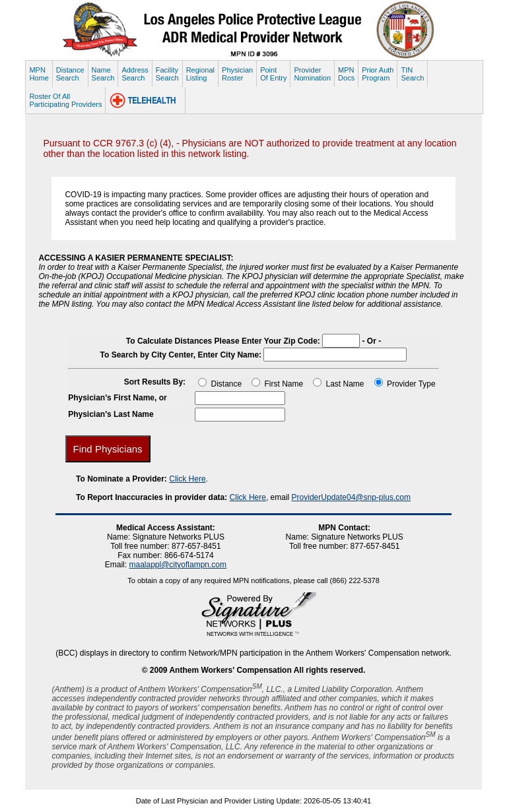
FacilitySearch (167, 74)
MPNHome (39, 74)
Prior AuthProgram (378, 74)
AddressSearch (135, 74)
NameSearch (103, 74)
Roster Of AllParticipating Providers (65, 100)
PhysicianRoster (237, 74)
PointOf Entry (273, 74)
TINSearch (412, 74)
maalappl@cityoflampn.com (178, 565)
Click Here (187, 479)
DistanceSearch (70, 74)
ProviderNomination (312, 74)
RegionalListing (200, 74)
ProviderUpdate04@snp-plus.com (351, 497)
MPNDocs (346, 74)
